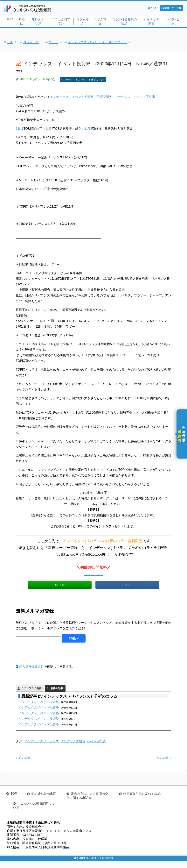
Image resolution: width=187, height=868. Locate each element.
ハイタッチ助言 (151, 22)
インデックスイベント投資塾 (39, 709)
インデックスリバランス (42, 748)
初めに (22, 22)
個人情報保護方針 (31, 674)
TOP (10, 20)
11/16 (20, 129)
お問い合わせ (173, 22)
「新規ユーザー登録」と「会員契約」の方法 (93, 575)
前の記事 (24, 765)
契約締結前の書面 (44, 801)
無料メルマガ (38, 22)
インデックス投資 (73, 748)
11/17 (49, 129)
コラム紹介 (82, 22)
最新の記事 (57, 695)
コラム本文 (100, 22)
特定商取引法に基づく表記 (142, 801)
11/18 (88, 129)
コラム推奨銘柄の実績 (124, 22)
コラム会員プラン (61, 22)
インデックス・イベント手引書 (133, 98)
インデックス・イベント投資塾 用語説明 (80, 98)
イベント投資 (96, 748)
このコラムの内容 (31, 695)
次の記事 (163, 765)
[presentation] (45, 660)
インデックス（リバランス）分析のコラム (83, 80)
